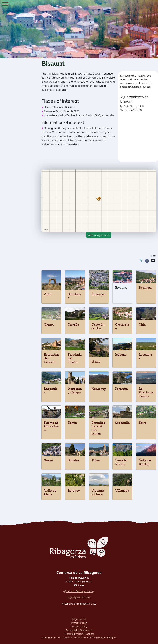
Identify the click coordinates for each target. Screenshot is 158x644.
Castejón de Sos (98, 326)
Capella (73, 324)
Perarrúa (121, 389)
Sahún (72, 423)
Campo (49, 324)
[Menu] (5, 5)
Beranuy (74, 491)
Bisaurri (121, 288)
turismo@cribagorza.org (79, 591)
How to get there (99, 235)
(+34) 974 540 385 (79, 597)
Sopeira (73, 460)
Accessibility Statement (79, 630)
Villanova (122, 491)
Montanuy (99, 389)
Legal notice (79, 619)
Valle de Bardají (145, 462)
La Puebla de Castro (146, 392)
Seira (143, 423)
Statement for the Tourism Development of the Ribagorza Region (79, 638)
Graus (96, 361)
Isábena (121, 355)
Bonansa (145, 288)
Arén (48, 294)
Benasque (99, 294)
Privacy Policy (79, 623)
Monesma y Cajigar (75, 391)
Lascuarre (145, 356)
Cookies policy (79, 626)
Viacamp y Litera (98, 492)
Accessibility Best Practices (79, 634)
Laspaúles (51, 391)
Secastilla (122, 423)
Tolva (96, 460)
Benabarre (74, 296)
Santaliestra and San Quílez (98, 428)
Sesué (48, 460)
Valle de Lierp (50, 492)
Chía (142, 324)
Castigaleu (122, 326)
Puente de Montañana (51, 426)
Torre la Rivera (121, 462)
